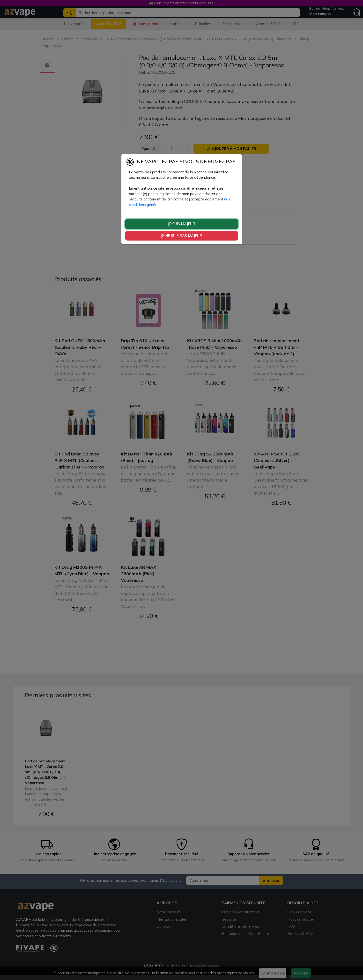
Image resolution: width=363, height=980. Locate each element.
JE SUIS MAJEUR (181, 224)
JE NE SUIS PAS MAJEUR (181, 236)
